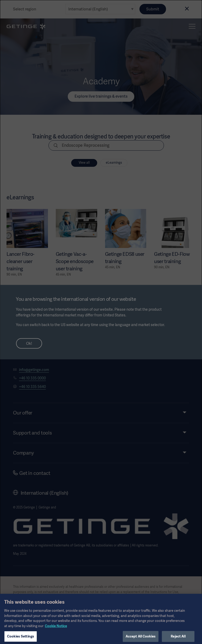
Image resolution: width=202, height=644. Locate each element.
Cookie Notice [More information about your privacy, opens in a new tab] (56, 630)
